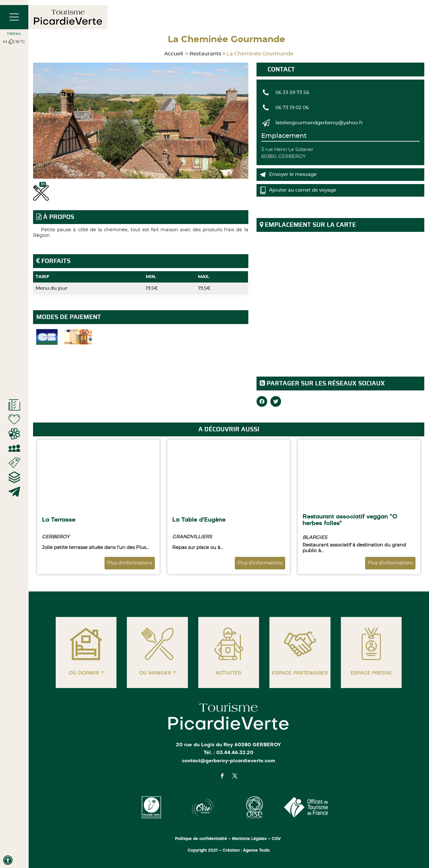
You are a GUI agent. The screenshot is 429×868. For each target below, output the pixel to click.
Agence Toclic (256, 851)
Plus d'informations (130, 563)
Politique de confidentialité (201, 839)
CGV (277, 839)
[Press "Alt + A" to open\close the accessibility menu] (8, 860)
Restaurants (205, 54)
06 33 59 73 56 (292, 93)
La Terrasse (59, 520)
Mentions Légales (249, 839)
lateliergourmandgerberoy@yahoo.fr (319, 123)
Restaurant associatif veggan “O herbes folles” (350, 520)
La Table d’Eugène (199, 520)
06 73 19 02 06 (292, 108)
